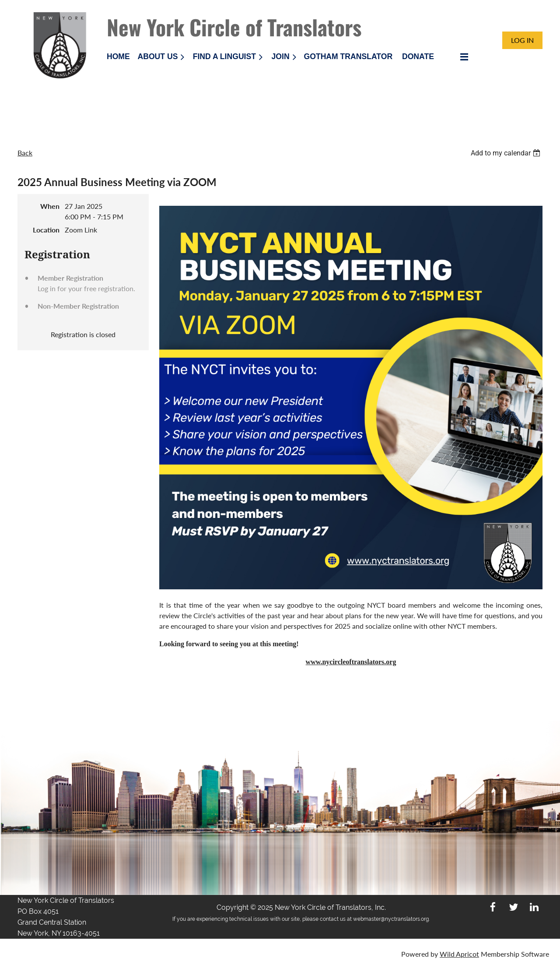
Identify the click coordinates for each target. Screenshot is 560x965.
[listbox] (507, 153)
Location (46, 230)
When (50, 206)
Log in (522, 40)
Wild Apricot (459, 954)
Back (25, 153)
